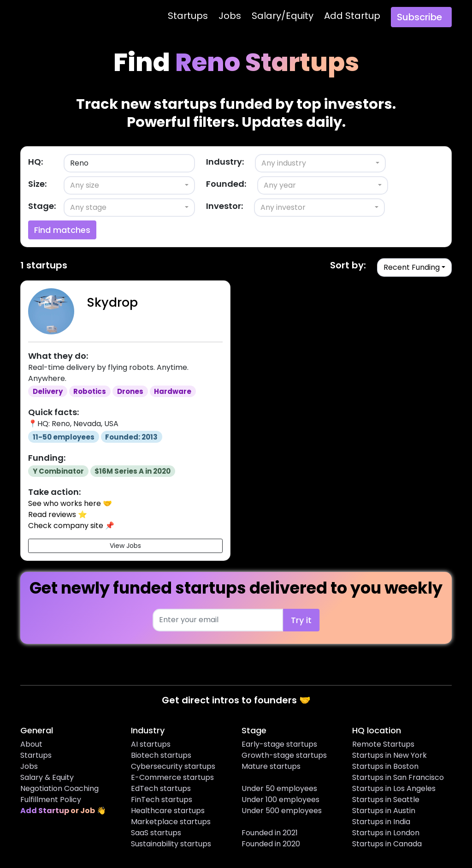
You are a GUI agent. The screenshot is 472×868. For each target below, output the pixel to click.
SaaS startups (156, 833)
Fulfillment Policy (51, 800)
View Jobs (125, 546)
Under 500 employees (282, 811)
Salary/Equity (283, 16)
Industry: (225, 162)
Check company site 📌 (71, 526)
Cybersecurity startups (173, 766)
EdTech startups (161, 788)
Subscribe (419, 17)
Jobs (230, 16)
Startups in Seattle (386, 800)
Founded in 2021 (270, 833)
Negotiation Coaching (59, 788)
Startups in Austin (384, 811)
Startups (188, 16)
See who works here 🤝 (70, 503)
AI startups (151, 744)
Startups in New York (389, 755)
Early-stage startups (279, 744)
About (31, 744)
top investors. (346, 104)
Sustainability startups (171, 844)
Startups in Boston (385, 766)
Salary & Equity (47, 777)
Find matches (62, 230)
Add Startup (352, 16)
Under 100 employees (280, 800)
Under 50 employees (279, 788)
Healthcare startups (168, 811)
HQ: (35, 162)
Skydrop (112, 302)
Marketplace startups (171, 822)
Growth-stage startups (284, 755)
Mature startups (271, 766)
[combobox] (321, 163)
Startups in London (386, 833)
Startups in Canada (387, 844)
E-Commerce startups (172, 777)
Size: (37, 184)
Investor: (224, 206)
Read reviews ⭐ (58, 514)
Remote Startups (383, 744)
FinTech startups (162, 800)
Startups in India (381, 822)
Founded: (226, 184)
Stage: (42, 206)
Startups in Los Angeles (394, 788)
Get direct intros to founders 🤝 (236, 700)
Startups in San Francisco (398, 777)
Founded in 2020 (271, 844)
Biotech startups (161, 755)
